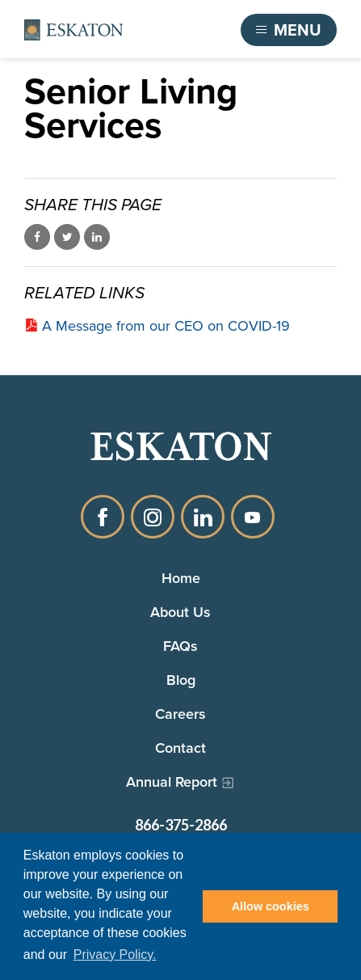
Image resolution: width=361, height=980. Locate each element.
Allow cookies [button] (271, 906)
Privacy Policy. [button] (115, 955)
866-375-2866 (181, 825)
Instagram (153, 517)
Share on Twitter (67, 237)
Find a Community (164, 30)
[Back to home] (73, 30)
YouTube (253, 517)
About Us (180, 612)
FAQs (180, 646)
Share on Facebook (37, 237)
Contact (180, 748)
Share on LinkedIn (97, 237)
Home (181, 578)
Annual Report (172, 781)
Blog (181, 680)
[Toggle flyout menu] (289, 30)
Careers (180, 714)
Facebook (103, 517)
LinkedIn (203, 517)
